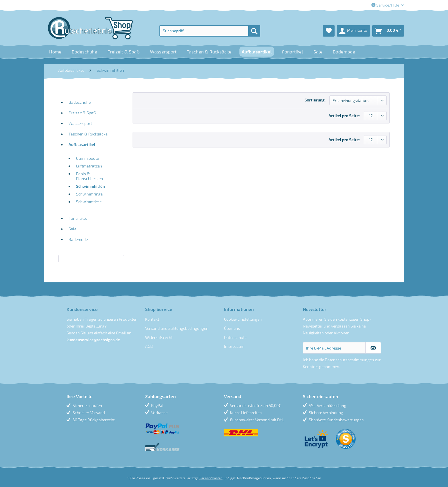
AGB (149, 346)
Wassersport (80, 123)
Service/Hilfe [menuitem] (386, 5)
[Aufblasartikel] (257, 52)
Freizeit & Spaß (82, 113)
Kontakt (152, 319)
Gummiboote (87, 158)
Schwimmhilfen (90, 186)
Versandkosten (211, 478)
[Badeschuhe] (84, 52)
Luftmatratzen (89, 166)
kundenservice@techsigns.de (93, 340)
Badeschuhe (80, 102)
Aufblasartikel (82, 144)
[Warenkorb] (388, 31)
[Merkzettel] (329, 31)
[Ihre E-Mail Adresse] (334, 348)
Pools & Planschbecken (89, 176)
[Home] (55, 52)
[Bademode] (344, 52)
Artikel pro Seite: (344, 116)
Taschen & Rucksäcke (88, 134)
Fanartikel (78, 218)
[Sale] (318, 52)
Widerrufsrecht (159, 337)
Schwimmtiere (89, 202)
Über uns (232, 328)
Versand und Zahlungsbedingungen (177, 328)
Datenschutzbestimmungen (349, 360)
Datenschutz (235, 337)
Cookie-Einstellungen (243, 319)
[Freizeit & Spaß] (124, 52)
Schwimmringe (89, 194)
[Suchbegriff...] (210, 31)
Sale (72, 229)
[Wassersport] (163, 52)
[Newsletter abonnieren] (373, 348)
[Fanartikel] (293, 52)
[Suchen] (254, 31)
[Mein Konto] (353, 31)
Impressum (234, 346)
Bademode (78, 239)
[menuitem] (210, 31)
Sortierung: (315, 100)
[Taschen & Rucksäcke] (209, 52)
